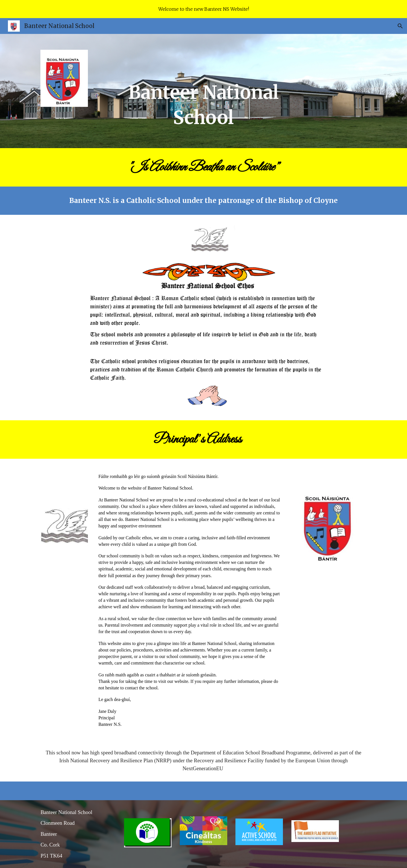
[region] (203, 9)
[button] (400, 26)
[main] (203, 91)
